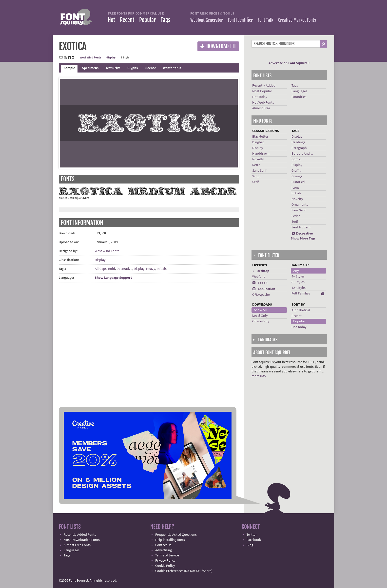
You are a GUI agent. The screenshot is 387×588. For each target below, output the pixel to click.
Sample (69, 68)
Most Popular (262, 91)
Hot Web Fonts (263, 103)
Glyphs (133, 68)
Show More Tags (303, 239)
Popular (147, 20)
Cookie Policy (165, 566)
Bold (112, 269)
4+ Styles (298, 276)
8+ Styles (298, 282)
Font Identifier (240, 20)
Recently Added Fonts (80, 535)
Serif (255, 182)
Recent (127, 20)
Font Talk (265, 20)
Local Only (260, 316)
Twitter (252, 535)
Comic (296, 159)
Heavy (151, 269)
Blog (250, 545)
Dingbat (258, 142)
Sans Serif (259, 171)
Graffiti (296, 171)
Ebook (260, 283)
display (111, 58)
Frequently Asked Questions (176, 535)
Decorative (124, 269)
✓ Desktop (261, 271)
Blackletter (260, 137)
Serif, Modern (301, 227)
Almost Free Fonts (77, 545)
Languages (299, 91)
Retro (256, 165)
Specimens (90, 68)
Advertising (164, 550)
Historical (298, 182)
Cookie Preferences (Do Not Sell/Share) (184, 571)
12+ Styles (299, 288)
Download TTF (218, 46)
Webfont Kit (172, 68)
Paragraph (299, 148)
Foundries (299, 97)
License (150, 68)
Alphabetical (301, 310)
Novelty (258, 159)
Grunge (297, 176)
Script (256, 176)
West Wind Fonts (90, 58)
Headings (298, 142)
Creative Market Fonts (297, 20)
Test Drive (113, 68)
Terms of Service (167, 555)
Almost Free (261, 108)
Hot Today (260, 97)
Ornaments (300, 205)
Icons (295, 188)
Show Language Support (113, 278)
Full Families (301, 294)
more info (259, 376)
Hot (111, 20)
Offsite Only (261, 321)
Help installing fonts (170, 540)
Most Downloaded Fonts (82, 540)
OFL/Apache (261, 295)
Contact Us (163, 545)
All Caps (101, 269)
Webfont (259, 277)
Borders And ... (302, 154)
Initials (162, 269)
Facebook (254, 540)
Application (264, 289)
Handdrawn (261, 154)
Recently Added (264, 86)
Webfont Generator (207, 20)
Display (100, 260)
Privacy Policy (165, 561)
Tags (165, 20)
